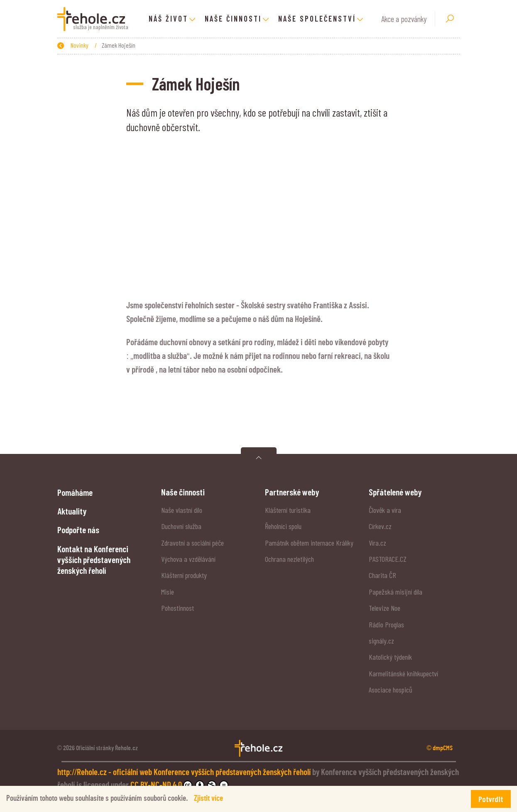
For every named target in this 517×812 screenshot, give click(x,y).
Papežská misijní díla (396, 592)
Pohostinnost (178, 608)
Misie (168, 592)
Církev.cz (380, 526)
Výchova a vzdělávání (188, 559)
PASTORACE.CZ (388, 559)
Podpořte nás (78, 529)
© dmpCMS (440, 748)
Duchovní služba (181, 526)
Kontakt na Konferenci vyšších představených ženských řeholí (94, 559)
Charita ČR (382, 575)
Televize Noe (385, 608)
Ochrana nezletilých (289, 559)
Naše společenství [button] (317, 19)
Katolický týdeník (390, 657)
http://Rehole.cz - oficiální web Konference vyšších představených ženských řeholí (185, 773)
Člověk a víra (385, 510)
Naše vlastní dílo (182, 510)
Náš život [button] (168, 19)
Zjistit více (208, 799)
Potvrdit (491, 799)
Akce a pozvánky (404, 19)
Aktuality (72, 511)
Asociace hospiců (391, 690)
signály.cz (381, 641)
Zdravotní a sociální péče (192, 543)
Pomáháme (75, 492)
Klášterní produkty (184, 575)
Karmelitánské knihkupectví (403, 673)
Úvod (97, 45)
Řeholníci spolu (283, 526)
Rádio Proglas (386, 624)
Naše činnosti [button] (233, 19)
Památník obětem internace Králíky (309, 543)
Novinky (125, 45)
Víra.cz (377, 543)
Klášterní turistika (288, 510)
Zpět (67, 45)
